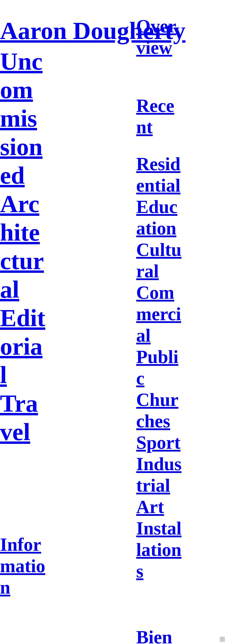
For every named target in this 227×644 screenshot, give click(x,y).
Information (23, 566)
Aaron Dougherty (93, 31)
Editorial (23, 346)
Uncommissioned (21, 118)
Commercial (159, 314)
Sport (158, 443)
